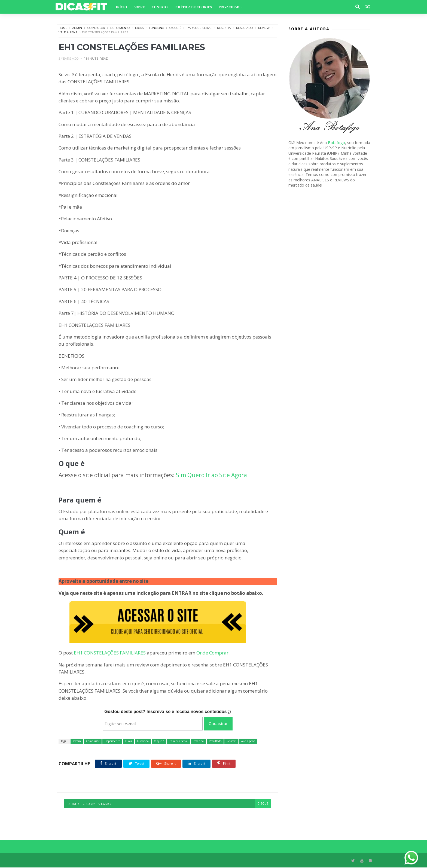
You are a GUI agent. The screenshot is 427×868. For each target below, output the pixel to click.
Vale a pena (73, 33)
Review (264, 28)
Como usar (96, 28)
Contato (161, 7)
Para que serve (199, 28)
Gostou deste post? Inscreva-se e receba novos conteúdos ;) (166, 712)
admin (77, 28)
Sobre (141, 7)
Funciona (156, 28)
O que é (175, 28)
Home (63, 28)
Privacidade (232, 7)
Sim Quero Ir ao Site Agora (211, 476)
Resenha (224, 28)
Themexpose (60, 861)
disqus (260, 804)
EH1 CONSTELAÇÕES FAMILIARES (110, 653)
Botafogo (336, 143)
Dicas (139, 28)
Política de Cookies (195, 7)
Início (123, 7)
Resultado (244, 28)
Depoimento (120, 28)
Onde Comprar (212, 653)
